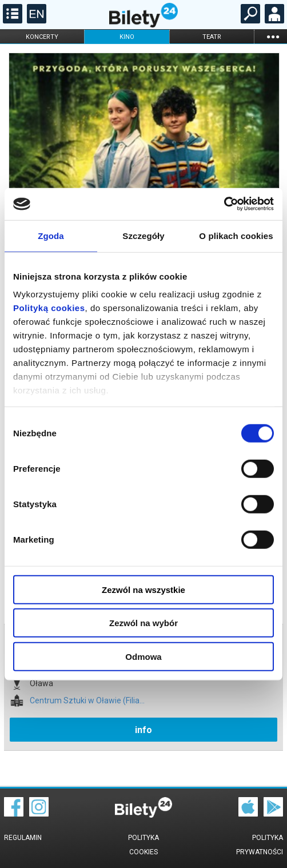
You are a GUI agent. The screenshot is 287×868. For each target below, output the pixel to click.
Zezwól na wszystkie (143, 589)
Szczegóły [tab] (143, 235)
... (273, 36)
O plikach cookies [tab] (236, 235)
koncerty (42, 37)
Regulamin (23, 838)
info (143, 730)
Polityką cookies (49, 308)
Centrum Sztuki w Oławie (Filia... (87, 701)
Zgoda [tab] (51, 235)
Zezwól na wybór (143, 623)
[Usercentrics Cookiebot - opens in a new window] (224, 204)
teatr (212, 37)
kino (127, 37)
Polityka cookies (143, 845)
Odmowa (143, 656)
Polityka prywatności (260, 845)
